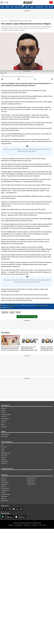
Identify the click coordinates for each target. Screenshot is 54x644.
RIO (40, 525)
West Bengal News (31, 484)
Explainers (4, 459)
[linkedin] (17, 509)
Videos (7, 7)
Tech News (4, 457)
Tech (46, 7)
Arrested (18, 312)
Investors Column (5, 419)
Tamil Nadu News (5, 490)
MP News (3, 486)
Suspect (12, 312)
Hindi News (4, 421)
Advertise (3, 412)
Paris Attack (5, 312)
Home (2, 7)
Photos (51, 7)
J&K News (4, 499)
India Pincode (4, 437)
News (2, 21)
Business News (5, 461)
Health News (4, 463)
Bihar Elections (19, 7)
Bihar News (4, 478)
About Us (3, 410)
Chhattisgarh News (5, 494)
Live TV (3, 423)
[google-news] (21, 509)
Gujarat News (4, 496)
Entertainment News (6, 453)
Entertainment (39, 7)
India (12, 7)
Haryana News (5, 482)
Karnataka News (5, 501)
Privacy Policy (27, 525)
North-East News (5, 488)
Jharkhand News (5, 484)
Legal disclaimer (18, 525)
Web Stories (4, 427)
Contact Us (4, 408)
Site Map (11, 525)
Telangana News (31, 482)
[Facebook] (3, 509)
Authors (3, 425)
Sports (32, 7)
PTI (2, 75)
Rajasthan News (31, 480)
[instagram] (10, 509)
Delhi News (4, 480)
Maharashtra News (31, 478)
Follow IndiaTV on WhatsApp (27, 317)
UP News (3, 492)
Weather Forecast (5, 434)
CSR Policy (35, 525)
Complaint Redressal (6, 415)
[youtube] (14, 509)
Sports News (4, 455)
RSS (44, 525)
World (27, 7)
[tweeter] (6, 509)
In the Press (4, 417)
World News (4, 447)
